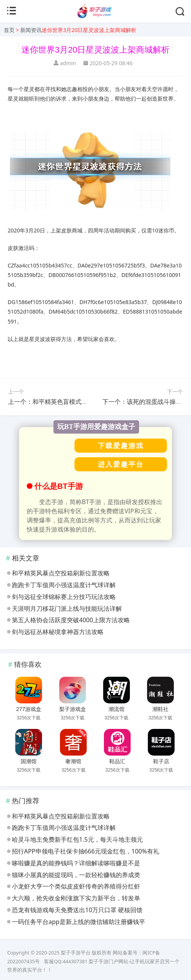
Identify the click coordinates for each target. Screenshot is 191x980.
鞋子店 (161, 761)
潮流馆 (117, 709)
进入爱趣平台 (121, 464)
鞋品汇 (117, 761)
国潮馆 (29, 761)
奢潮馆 (73, 761)
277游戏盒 (28, 709)
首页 (9, 30)
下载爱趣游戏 (121, 445)
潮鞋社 (160, 709)
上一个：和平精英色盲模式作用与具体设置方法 (72, 402)
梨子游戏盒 (73, 709)
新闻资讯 (31, 30)
